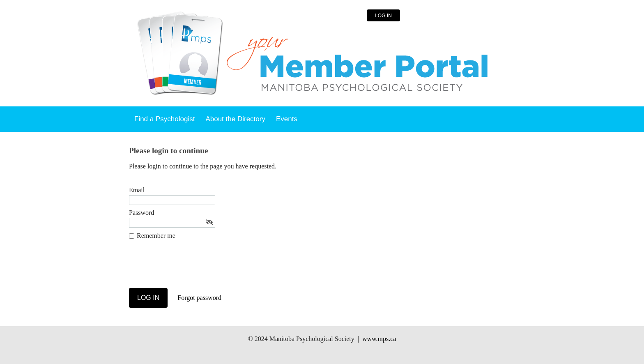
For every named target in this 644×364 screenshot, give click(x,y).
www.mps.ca (379, 339)
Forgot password (199, 298)
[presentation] (191, 268)
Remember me (156, 236)
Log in (383, 16)
